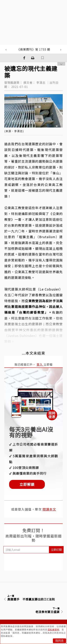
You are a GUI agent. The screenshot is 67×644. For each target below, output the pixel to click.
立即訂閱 (56, 550)
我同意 (59, 641)
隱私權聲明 (54, 630)
